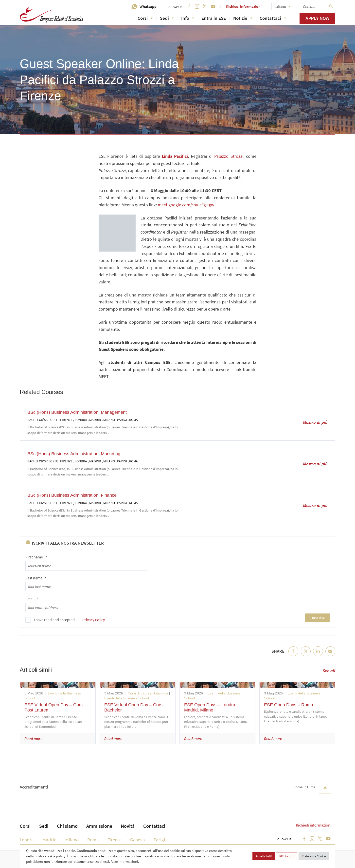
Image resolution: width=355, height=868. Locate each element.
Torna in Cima (313, 787)
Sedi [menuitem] (44, 826)
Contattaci (273, 18)
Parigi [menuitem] (159, 840)
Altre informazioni (124, 861)
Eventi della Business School (127, 698)
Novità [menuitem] (128, 826)
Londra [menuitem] (27, 840)
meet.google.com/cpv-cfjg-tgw (186, 205)
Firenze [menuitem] (115, 840)
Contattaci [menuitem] (154, 826)
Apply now (317, 18)
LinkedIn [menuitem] (318, 655)
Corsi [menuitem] (25, 826)
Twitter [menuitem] (306, 655)
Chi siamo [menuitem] (67, 826)
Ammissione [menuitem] (99, 826)
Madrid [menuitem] (50, 840)
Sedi (167, 18)
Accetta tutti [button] (264, 856)
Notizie (243, 18)
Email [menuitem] (330, 655)
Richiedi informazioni (244, 6)
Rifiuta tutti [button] (287, 856)
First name (36, 557)
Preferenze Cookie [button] (314, 856)
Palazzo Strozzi (229, 156)
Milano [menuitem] (72, 840)
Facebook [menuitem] (293, 655)
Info (188, 18)
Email (32, 599)
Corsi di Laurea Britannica (148, 693)
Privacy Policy (94, 620)
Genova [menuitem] (138, 840)
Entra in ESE (214, 18)
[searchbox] (318, 6)
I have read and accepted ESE (69, 620)
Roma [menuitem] (93, 840)
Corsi (145, 18)
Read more (33, 738)
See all (329, 671)
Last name (36, 578)
